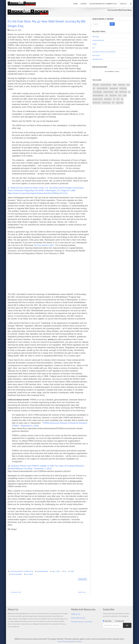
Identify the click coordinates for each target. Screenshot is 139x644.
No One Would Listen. (44, 245)
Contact (123, 4)
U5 (129, 92)
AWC (128, 85)
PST (113, 103)
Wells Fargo (123, 92)
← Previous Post (15, 592)
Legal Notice (71, 642)
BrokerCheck (106, 103)
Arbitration (122, 85)
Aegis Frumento (108, 92)
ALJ (122, 99)
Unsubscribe (119, 621)
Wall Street (56, 571)
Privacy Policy (62, 642)
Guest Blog (123, 88)
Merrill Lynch (97, 103)
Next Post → (83, 592)
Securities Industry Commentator (103, 4)
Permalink (82, 579)
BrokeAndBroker (43, 571)
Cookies (79, 642)
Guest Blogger (97, 92)
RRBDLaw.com (76, 614)
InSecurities (113, 95)
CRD (106, 95)
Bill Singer (29, 574)
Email (125, 95)
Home (75, 4)
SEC (65, 571)
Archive (84, 4)
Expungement (114, 88)
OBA (116, 92)
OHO (120, 95)
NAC (118, 99)
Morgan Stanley (98, 99)
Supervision (120, 103)
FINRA (72, 571)
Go (127, 625)
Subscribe (107, 621)
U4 (114, 99)
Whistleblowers (17, 574)
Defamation (108, 99)
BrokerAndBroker (102, 88)
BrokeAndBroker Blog (78, 618)
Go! (112, 24)
